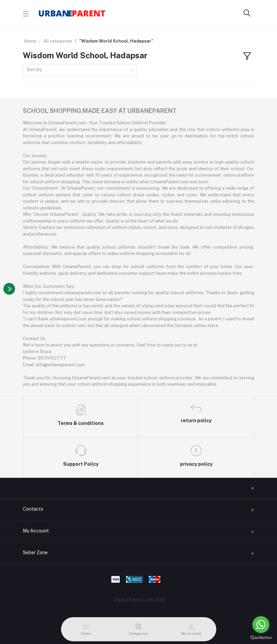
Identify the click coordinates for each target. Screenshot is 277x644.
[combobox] (80, 71)
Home (30, 41)
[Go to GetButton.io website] (261, 637)
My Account (36, 531)
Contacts (33, 509)
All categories (58, 41)
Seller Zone (35, 553)
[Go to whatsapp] (261, 625)
